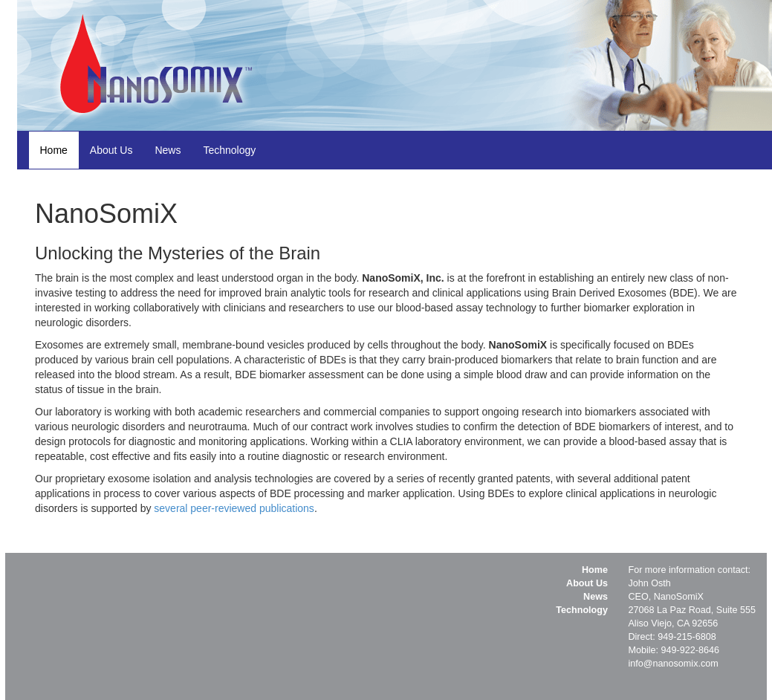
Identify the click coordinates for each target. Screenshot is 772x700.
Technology (229, 150)
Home (54, 150)
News (168, 150)
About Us (111, 150)
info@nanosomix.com (673, 664)
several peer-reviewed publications (234, 508)
